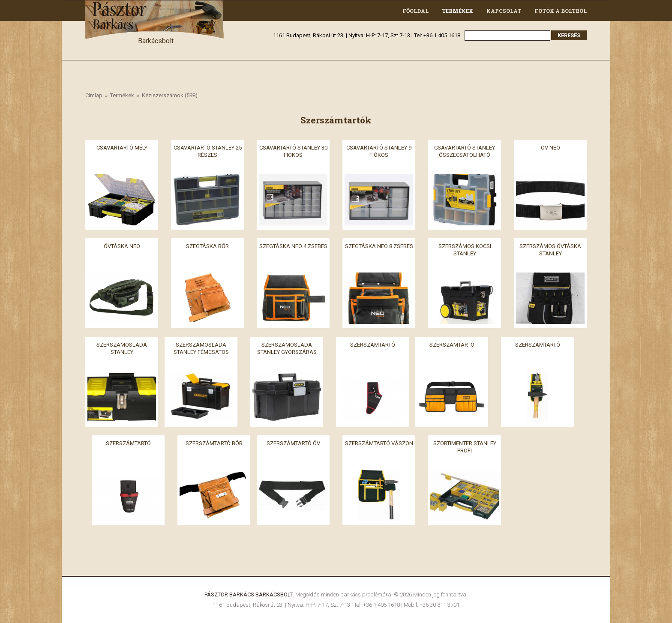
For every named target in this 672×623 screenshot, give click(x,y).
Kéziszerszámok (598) (170, 95)
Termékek (457, 11)
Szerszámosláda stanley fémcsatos (201, 348)
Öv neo (550, 148)
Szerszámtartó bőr (214, 443)
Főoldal (415, 11)
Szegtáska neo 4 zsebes (293, 246)
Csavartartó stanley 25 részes (208, 151)
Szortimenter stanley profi (465, 447)
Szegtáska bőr (207, 246)
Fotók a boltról (561, 11)
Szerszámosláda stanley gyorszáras (287, 348)
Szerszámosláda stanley (122, 348)
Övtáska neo (122, 246)
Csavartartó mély (122, 148)
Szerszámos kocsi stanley (465, 250)
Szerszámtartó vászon (379, 443)
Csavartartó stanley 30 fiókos (293, 151)
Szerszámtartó (373, 345)
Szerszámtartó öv (293, 443)
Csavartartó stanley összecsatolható (465, 151)
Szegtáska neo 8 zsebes (379, 246)
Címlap (94, 95)
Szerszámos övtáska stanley (550, 250)
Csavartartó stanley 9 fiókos (379, 151)
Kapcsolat (504, 11)
